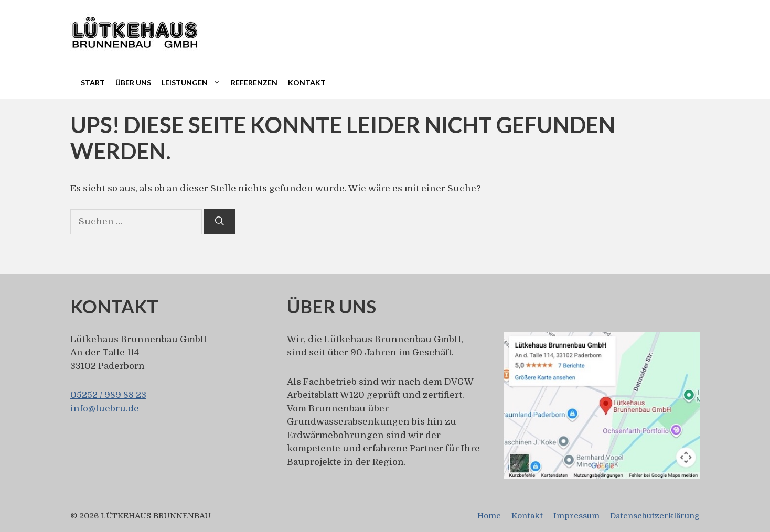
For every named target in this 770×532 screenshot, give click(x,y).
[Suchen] (220, 221)
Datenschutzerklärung (655, 516)
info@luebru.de (105, 409)
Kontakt (307, 83)
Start (93, 83)
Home (489, 516)
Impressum (576, 516)
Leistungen (194, 83)
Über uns (133, 83)
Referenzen (254, 83)
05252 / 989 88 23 (108, 395)
